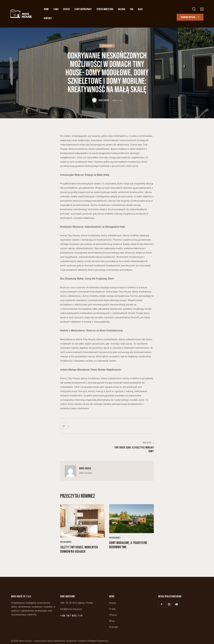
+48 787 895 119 (71, 616)
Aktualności (107, 46)
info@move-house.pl (71, 609)
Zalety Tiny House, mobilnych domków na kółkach (79, 549)
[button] (65, 426)
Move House (85, 469)
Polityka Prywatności (98, 641)
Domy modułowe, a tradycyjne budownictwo (128, 545)
